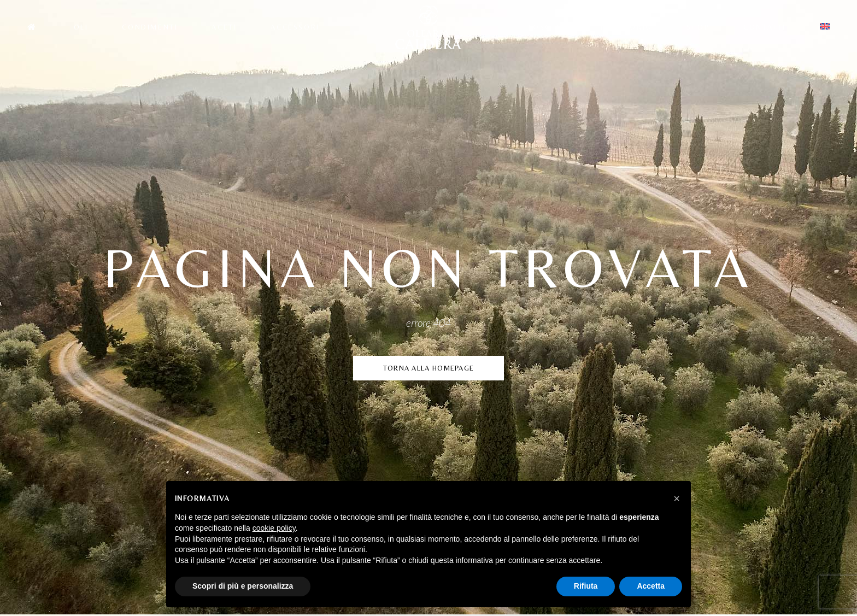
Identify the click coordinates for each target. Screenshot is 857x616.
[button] (677, 498)
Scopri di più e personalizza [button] (243, 586)
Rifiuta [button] (586, 586)
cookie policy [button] (274, 528)
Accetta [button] (651, 586)
